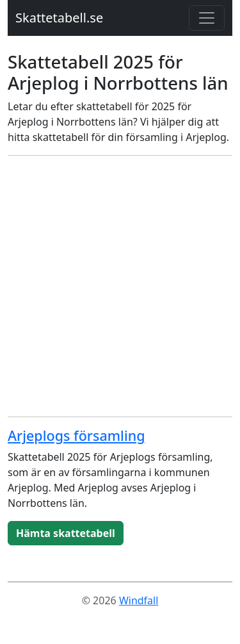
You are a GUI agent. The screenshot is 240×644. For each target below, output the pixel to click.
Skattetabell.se (59, 18)
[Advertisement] (120, 286)
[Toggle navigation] (207, 18)
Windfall (139, 600)
